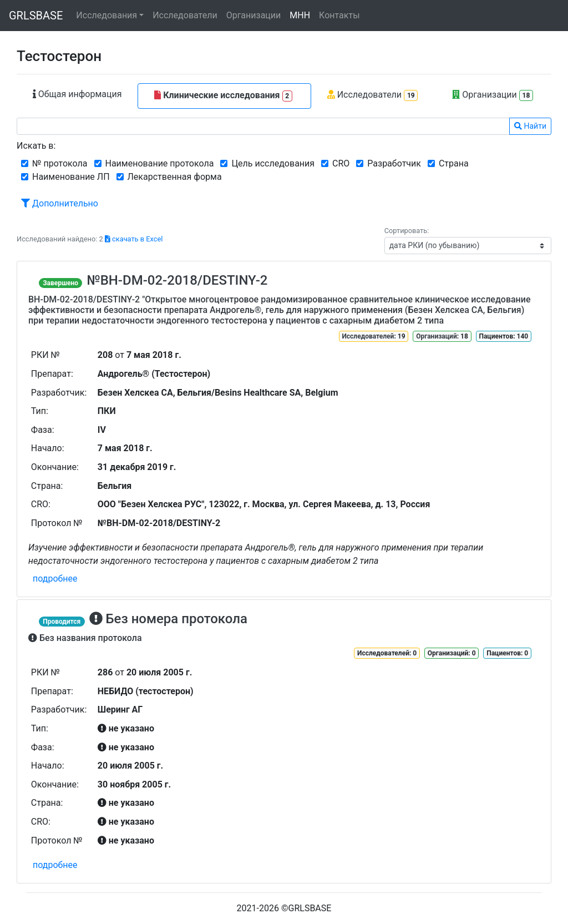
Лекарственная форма (175, 177)
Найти (530, 126)
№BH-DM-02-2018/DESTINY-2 (177, 280)
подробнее (55, 579)
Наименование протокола (160, 163)
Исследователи (185, 15)
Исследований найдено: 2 (90, 239)
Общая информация (77, 94)
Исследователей (368, 336)
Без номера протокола (168, 619)
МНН (300, 15)
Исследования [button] (106, 15)
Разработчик (394, 163)
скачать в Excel (134, 239)
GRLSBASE (36, 16)
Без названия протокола (85, 638)
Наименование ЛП (71, 177)
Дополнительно (60, 203)
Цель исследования (273, 163)
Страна (454, 163)
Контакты (339, 15)
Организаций (437, 336)
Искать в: (36, 146)
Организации (254, 15)
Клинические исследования (223, 96)
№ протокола (60, 163)
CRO (341, 163)
